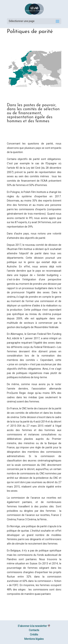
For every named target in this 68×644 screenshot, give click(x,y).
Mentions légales (34, 639)
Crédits (34, 635)
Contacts (34, 630)
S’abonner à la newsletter (34, 626)
